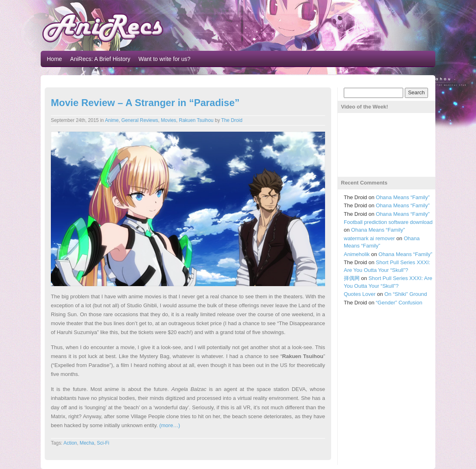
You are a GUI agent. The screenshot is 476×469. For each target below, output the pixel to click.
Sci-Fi (103, 443)
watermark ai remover (369, 238)
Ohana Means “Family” (403, 197)
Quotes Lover (360, 294)
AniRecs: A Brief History (100, 59)
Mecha (87, 443)
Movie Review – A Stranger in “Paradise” (145, 103)
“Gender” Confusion (399, 303)
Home (54, 59)
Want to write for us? (164, 59)
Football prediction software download (388, 222)
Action (70, 443)
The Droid (232, 120)
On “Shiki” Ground (406, 294)
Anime (112, 120)
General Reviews (140, 120)
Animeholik (357, 254)
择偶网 (352, 278)
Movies (168, 120)
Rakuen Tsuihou (196, 120)
